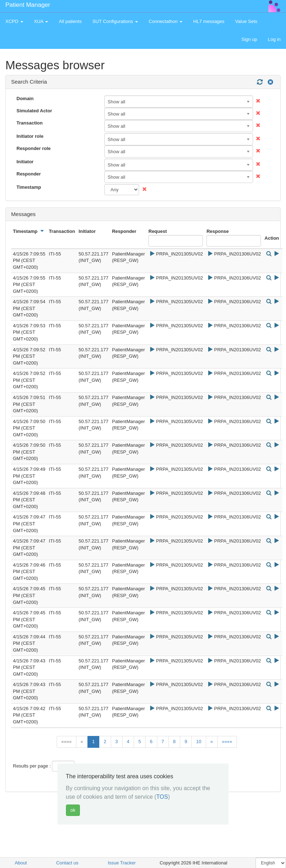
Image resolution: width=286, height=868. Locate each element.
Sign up (249, 39)
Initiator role (30, 136)
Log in (274, 39)
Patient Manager (28, 5)
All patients (70, 21)
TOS (162, 797)
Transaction (30, 123)
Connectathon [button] (166, 21)
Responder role (34, 148)
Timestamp (29, 187)
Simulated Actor (34, 111)
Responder (29, 174)
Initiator (25, 162)
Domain (25, 98)
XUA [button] (41, 21)
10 (199, 742)
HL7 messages (209, 21)
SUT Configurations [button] (115, 21)
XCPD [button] (14, 21)
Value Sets (246, 21)
